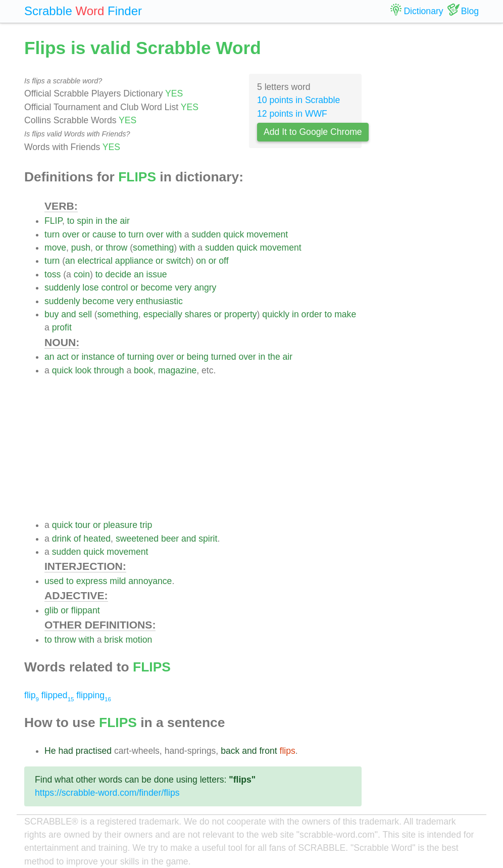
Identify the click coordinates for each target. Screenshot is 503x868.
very (183, 287)
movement (267, 234)
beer (170, 539)
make (345, 314)
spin (85, 221)
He (50, 751)
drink (62, 539)
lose (90, 287)
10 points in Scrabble (298, 100)
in (99, 221)
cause (104, 234)
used (54, 581)
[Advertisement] (203, 448)
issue (157, 274)
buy (52, 314)
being (198, 357)
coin (82, 274)
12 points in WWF (292, 114)
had (65, 751)
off (223, 261)
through (109, 370)
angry (205, 287)
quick (234, 234)
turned (224, 357)
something (153, 248)
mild (118, 581)
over (71, 234)
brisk (113, 640)
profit (62, 327)
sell (85, 314)
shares (198, 314)
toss (53, 274)
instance (98, 357)
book (143, 370)
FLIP (53, 221)
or (86, 234)
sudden (207, 234)
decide (118, 274)
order (312, 314)
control (115, 287)
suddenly (62, 287)
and (68, 314)
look (83, 370)
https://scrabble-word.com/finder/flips (107, 793)
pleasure (120, 525)
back (230, 751)
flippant (86, 610)
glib (51, 610)
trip (146, 525)
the (111, 221)
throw (116, 248)
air (125, 221)
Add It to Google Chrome (313, 132)
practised (94, 751)
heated (97, 539)
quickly (276, 314)
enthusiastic (159, 301)
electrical (95, 261)
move (55, 248)
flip (32, 695)
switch (179, 261)
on (201, 261)
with (174, 234)
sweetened (137, 539)
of (121, 357)
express (92, 581)
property (241, 314)
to (71, 221)
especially (163, 314)
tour (83, 525)
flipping (94, 695)
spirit (208, 539)
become (157, 287)
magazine (177, 370)
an (70, 261)
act (62, 357)
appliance (134, 261)
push (81, 248)
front (268, 751)
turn (52, 234)
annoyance (150, 581)
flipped (58, 695)
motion (139, 640)
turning (140, 357)
